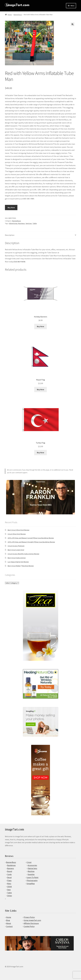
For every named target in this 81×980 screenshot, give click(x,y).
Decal (9, 877)
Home (10, 15)
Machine (31, 871)
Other (10, 896)
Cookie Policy (29, 926)
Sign (9, 890)
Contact (9, 926)
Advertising (13, 223)
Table (35, 223)
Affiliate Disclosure (31, 923)
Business (22, 223)
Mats (9, 883)
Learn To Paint (33, 877)
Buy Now (11, 207)
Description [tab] (10, 235)
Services (29, 223)
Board (10, 871)
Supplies (31, 874)
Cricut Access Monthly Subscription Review (23, 554)
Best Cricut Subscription (17, 558)
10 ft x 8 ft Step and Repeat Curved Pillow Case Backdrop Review (31, 538)
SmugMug (31, 883)
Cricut (29, 862)
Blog (8, 920)
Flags (9, 880)
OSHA (9, 887)
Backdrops (11, 865)
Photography (32, 880)
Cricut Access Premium (16, 546)
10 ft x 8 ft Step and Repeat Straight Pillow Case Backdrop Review (31, 542)
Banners (11, 868)
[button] (73, 24)
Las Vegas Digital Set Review (18, 562)
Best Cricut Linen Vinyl (16, 550)
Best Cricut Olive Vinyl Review (18, 530)
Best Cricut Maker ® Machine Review (21, 566)
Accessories (32, 865)
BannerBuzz (11, 862)
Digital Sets (32, 868)
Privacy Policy (29, 917)
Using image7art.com (32, 920)
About (9, 923)
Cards (9, 874)
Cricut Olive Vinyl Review (17, 534)
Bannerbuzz (18, 15)
